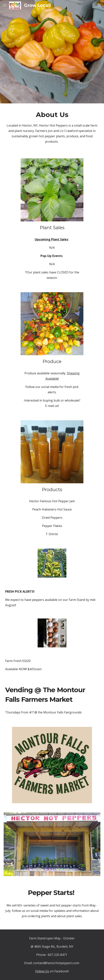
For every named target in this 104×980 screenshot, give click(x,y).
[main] (52, 129)
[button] (5, 5)
